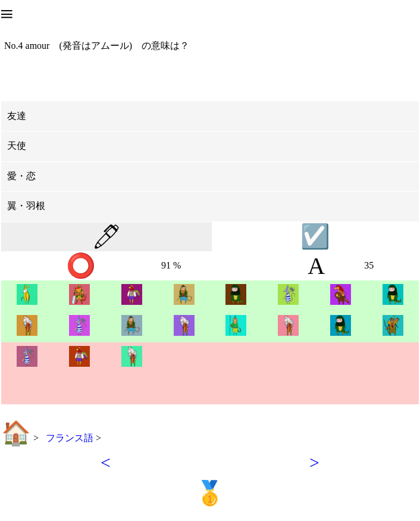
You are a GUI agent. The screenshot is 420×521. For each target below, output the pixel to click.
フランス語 (71, 438)
